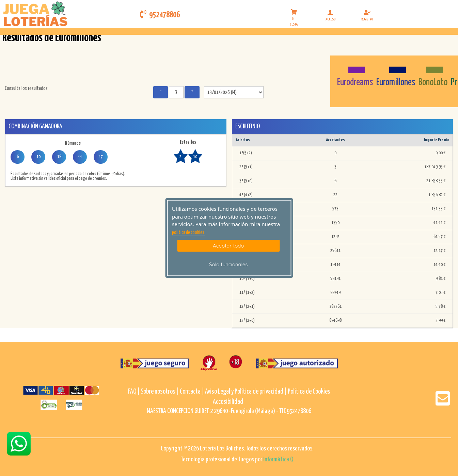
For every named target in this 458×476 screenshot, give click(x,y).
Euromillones (396, 82)
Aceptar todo (228, 246)
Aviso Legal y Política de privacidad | (246, 392)
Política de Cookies (309, 392)
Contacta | (192, 392)
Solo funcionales (228, 264)
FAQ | (134, 392)
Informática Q (278, 459)
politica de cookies (188, 233)
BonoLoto (433, 82)
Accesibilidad (228, 402)
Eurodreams (355, 82)
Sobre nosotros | (160, 392)
